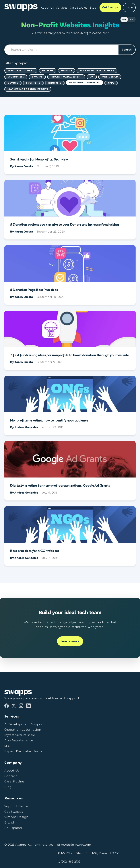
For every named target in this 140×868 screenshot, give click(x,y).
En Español (13, 828)
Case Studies (14, 781)
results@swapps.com (74, 845)
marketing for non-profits (28, 89)
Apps (111, 83)
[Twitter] (14, 706)
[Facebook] (7, 706)
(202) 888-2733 (69, 862)
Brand (9, 822)
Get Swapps (14, 812)
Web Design (110, 77)
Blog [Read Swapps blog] (93, 8)
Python (48, 70)
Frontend (33, 83)
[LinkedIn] (28, 706)
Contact (11, 776)
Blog (8, 787)
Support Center (17, 806)
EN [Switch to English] (124, 19)
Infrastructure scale (20, 735)
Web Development (21, 70)
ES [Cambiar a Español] (132, 19)
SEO (7, 746)
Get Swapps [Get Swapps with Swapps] (110, 7)
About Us (12, 771)
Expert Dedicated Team (23, 751)
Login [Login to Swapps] (129, 7)
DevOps (13, 83)
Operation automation (23, 729)
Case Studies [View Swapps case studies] (78, 8)
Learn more (70, 641)
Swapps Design (16, 817)
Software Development (97, 70)
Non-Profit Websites (84, 83)
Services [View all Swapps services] (62, 8)
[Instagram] (21, 706)
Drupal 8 (55, 83)
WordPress (16, 77)
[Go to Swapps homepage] (21, 8)
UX (92, 77)
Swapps (37, 77)
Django (67, 70)
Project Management (66, 77)
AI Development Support (24, 724)
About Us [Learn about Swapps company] (47, 8)
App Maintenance (19, 740)
